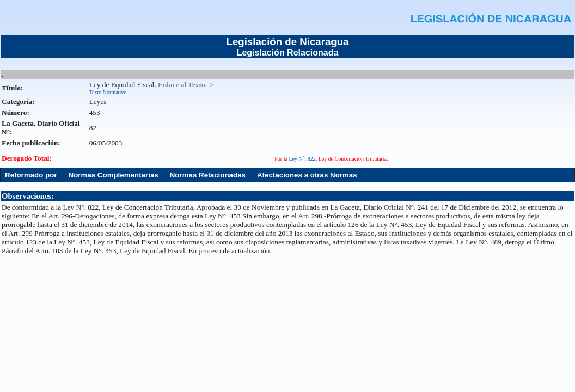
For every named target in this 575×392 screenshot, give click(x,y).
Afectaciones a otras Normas (307, 175)
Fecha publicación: (31, 143)
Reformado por (31, 175)
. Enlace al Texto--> (184, 85)
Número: (16, 112)
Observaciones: (28, 196)
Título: (12, 88)
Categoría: (18, 102)
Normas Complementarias (114, 175)
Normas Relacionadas (208, 175)
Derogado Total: (27, 158)
